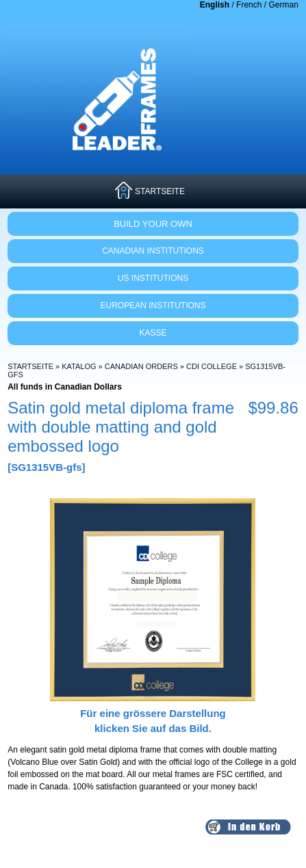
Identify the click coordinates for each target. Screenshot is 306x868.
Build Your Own (153, 224)
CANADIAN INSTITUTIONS (153, 251)
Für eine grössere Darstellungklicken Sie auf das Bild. (153, 713)
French (249, 5)
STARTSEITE (160, 191)
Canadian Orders (141, 366)
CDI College (212, 366)
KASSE (153, 333)
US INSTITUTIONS (153, 278)
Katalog (79, 366)
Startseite (30, 366)
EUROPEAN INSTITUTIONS (153, 306)
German (283, 5)
